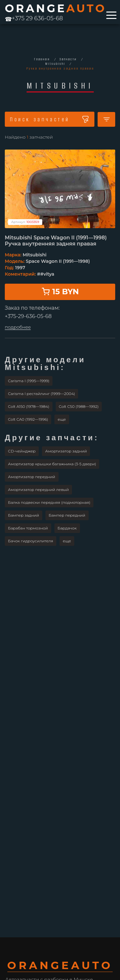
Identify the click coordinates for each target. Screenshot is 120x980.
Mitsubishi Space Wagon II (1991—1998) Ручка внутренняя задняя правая (56, 241)
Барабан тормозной (28, 528)
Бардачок (67, 528)
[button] (62, 419)
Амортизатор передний (32, 477)
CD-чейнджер (22, 451)
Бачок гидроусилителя (31, 541)
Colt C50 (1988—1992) (79, 406)
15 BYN (60, 292)
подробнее (18, 327)
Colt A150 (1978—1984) (29, 406)
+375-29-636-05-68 (28, 316)
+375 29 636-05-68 (34, 18)
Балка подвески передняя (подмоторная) (49, 502)
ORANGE (56, 8)
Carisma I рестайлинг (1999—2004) (41, 394)
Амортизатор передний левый (38, 490)
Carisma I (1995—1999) (29, 381)
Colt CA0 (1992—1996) (28, 419)
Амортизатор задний (66, 451)
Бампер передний (67, 515)
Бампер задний (24, 515)
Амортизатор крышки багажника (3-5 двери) (52, 464)
